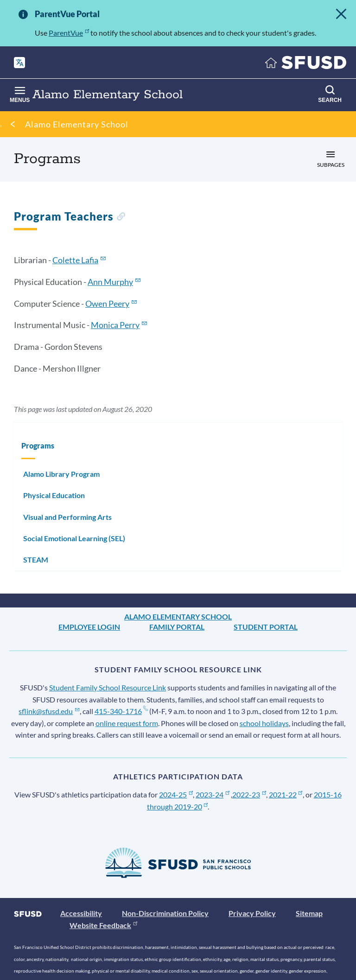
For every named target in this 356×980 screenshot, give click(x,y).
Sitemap (309, 913)
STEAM (36, 560)
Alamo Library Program (61, 474)
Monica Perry (115, 325)
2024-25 (172, 794)
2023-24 (202, 794)
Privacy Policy (252, 913)
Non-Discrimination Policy (165, 913)
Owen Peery (107, 303)
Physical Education (54, 495)
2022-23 (233, 794)
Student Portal (266, 627)
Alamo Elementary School (77, 124)
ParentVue (66, 33)
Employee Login (89, 627)
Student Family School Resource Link (108, 687)
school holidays (243, 723)
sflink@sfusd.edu (43, 711)
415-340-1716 (108, 711)
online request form (106, 723)
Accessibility (81, 913)
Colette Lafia (75, 260)
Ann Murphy (110, 282)
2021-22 (263, 794)
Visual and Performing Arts (67, 517)
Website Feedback (100, 925)
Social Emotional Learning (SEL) (74, 538)
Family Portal (177, 627)
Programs (38, 446)
